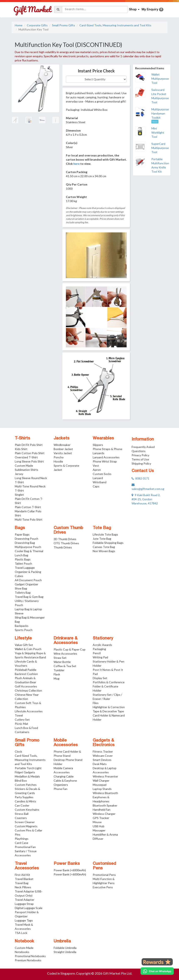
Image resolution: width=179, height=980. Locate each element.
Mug (57, 678)
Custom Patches (26, 785)
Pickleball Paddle (26, 670)
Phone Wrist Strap (105, 461)
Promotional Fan (25, 847)
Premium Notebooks (28, 960)
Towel (19, 715)
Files (96, 703)
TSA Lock (21, 933)
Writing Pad (100, 657)
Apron (97, 470)
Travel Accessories (27, 866)
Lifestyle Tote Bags (105, 534)
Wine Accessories (65, 654)
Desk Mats (100, 764)
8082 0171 (140, 478)
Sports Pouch (24, 630)
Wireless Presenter (105, 776)
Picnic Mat (22, 724)
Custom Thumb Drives (68, 530)
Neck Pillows (23, 887)
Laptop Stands (102, 789)
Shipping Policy (141, 463)
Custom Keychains (27, 810)
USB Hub (99, 826)
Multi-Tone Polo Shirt (29, 519)
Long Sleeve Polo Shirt (29, 461)
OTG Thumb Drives (66, 543)
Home (19, 25)
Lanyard (98, 478)
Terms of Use (140, 459)
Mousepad (100, 785)
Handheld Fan (102, 810)
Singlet (19, 495)
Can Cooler (22, 805)
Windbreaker (62, 445)
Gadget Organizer (27, 584)
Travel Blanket (24, 879)
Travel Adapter (25, 900)
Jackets (62, 438)
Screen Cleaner (25, 822)
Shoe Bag (21, 588)
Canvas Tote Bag (104, 547)
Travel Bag (22, 883)
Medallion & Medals (27, 776)
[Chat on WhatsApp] (157, 971)
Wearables (103, 438)
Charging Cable (64, 776)
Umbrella (62, 941)
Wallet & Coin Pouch (28, 649)
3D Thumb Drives (65, 539)
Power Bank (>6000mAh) (70, 874)
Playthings (22, 839)
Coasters (21, 818)
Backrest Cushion (26, 674)
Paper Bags (22, 534)
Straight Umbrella (65, 952)
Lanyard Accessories (106, 457)
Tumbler (59, 670)
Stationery (103, 638)
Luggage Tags (24, 920)
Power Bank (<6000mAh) (70, 870)
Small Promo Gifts (64, 25)
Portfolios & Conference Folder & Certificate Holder (109, 686)
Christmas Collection (28, 690)
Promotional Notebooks (30, 956)
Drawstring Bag (25, 543)
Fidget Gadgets (25, 772)
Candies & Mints (25, 801)
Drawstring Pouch (27, 539)
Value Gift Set (24, 645)
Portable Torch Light (28, 768)
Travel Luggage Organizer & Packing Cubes (28, 572)
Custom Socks (102, 474)
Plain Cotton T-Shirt (28, 507)
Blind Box (21, 780)
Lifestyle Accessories (29, 711)
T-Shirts (22, 438)
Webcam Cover (103, 756)
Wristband (100, 482)
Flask (57, 674)
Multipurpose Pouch (28, 547)
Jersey (19, 474)
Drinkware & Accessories (66, 641)
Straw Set (60, 658)
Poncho (59, 457)
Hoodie (58, 461)
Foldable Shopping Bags (108, 543)
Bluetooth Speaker (105, 805)
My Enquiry (152, 10)
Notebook (24, 941)
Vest (96, 466)
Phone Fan (60, 789)
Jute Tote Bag (102, 539)
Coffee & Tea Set (65, 666)
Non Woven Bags (104, 551)
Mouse (97, 822)
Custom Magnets (26, 826)
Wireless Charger (104, 814)
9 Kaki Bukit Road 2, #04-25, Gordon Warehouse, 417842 (146, 499)
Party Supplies (24, 797)
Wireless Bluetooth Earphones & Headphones (105, 797)
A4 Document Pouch (28, 580)
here (77, 164)
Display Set (100, 678)
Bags (20, 528)
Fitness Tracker (103, 751)
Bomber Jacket (63, 449)
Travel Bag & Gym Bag (29, 597)
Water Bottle (62, 662)
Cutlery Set (22, 719)
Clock (18, 751)
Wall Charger (101, 780)
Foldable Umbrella (65, 948)
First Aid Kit (22, 875)
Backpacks (22, 626)
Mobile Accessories (66, 743)
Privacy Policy (140, 455)
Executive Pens (103, 887)
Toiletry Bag (23, 593)
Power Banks (67, 864)
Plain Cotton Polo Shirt (30, 453)
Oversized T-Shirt (26, 457)
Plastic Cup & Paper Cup (70, 649)
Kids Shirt (21, 449)
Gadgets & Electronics (104, 743)
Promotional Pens (104, 875)
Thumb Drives (63, 547)
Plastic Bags (23, 559)
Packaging (99, 649)
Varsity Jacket (63, 453)
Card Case (22, 843)
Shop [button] (134, 10)
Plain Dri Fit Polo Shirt (29, 445)
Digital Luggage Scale (29, 908)
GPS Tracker (101, 818)
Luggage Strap (24, 904)
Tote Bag (102, 528)
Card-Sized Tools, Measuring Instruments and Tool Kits (115, 25)
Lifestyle (23, 638)
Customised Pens (104, 866)
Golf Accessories (26, 686)
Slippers (98, 445)
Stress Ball (22, 814)
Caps (96, 486)
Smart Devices (102, 760)
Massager (99, 830)
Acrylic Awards (102, 645)
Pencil (97, 653)
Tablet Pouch (23, 563)
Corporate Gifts (37, 25)
